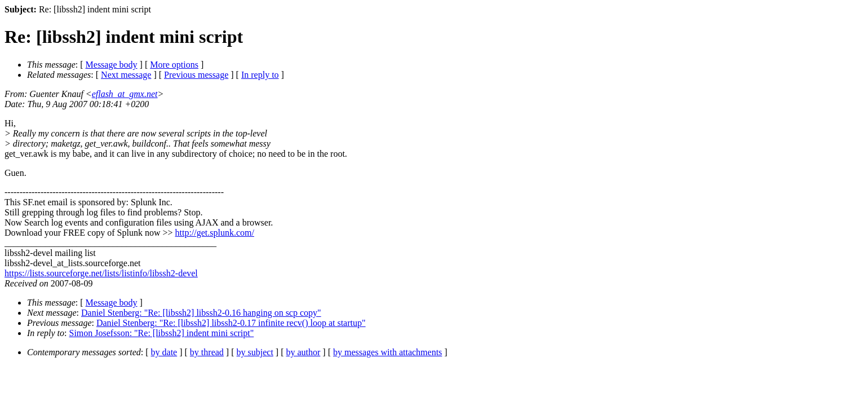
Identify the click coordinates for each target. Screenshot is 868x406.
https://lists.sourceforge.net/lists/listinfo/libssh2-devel (101, 273)
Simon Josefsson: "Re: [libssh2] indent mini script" (162, 333)
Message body (112, 65)
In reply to (260, 75)
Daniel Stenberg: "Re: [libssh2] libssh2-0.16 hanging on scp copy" (201, 313)
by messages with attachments (387, 352)
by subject (255, 352)
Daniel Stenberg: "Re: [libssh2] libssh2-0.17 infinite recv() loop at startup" (231, 323)
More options (174, 65)
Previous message (196, 75)
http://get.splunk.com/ (214, 233)
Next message (126, 75)
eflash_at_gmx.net (125, 94)
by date (164, 352)
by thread (207, 352)
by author (303, 352)
